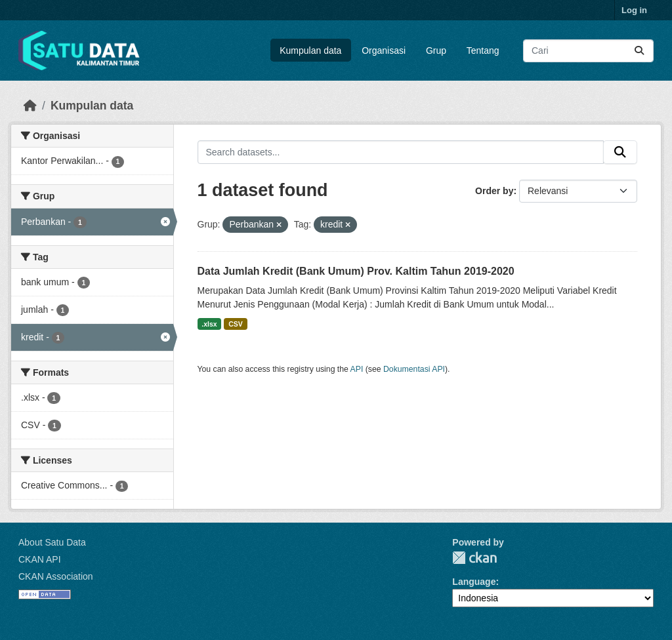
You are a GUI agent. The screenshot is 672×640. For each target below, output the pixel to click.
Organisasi (384, 50)
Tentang (483, 50)
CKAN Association (56, 576)
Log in (634, 10)
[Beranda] (30, 106)
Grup (436, 50)
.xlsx (209, 324)
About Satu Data (52, 542)
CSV (236, 324)
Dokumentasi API (414, 369)
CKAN (474, 558)
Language (474, 582)
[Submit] (639, 51)
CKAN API (40, 559)
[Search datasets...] (588, 51)
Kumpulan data (310, 50)
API (357, 369)
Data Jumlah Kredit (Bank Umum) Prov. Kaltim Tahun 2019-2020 (356, 271)
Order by (494, 191)
